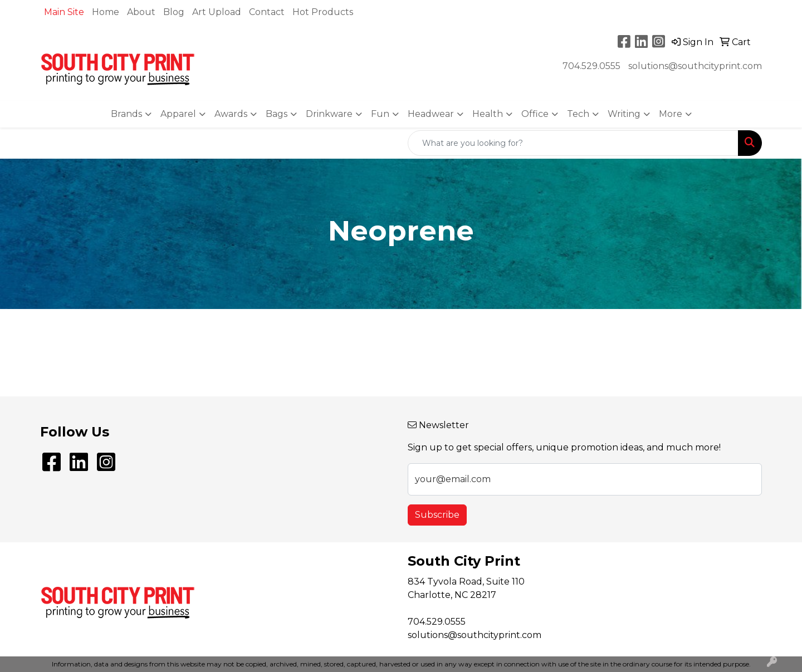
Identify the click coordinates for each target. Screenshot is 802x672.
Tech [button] (578, 114)
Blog (174, 12)
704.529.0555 (591, 66)
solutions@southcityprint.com (695, 66)
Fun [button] (380, 114)
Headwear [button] (431, 114)
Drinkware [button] (329, 114)
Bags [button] (277, 114)
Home (106, 12)
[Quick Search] (573, 143)
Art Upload (217, 12)
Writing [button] (624, 114)
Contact (267, 12)
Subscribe (437, 515)
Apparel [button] (178, 114)
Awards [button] (231, 114)
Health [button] (488, 114)
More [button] (671, 114)
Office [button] (535, 114)
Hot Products (323, 12)
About (141, 12)
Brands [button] (126, 114)
